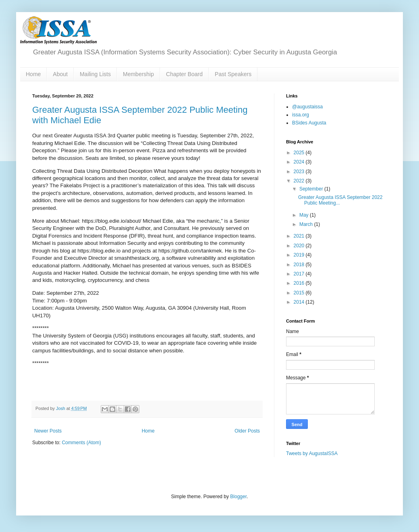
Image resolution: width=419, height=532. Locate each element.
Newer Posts (48, 431)
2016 (300, 283)
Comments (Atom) (81, 443)
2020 (300, 246)
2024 (300, 162)
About (60, 74)
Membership (138, 74)
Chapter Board (184, 74)
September (312, 189)
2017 (300, 274)
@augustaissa (307, 107)
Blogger (238, 497)
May (305, 215)
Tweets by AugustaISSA (312, 453)
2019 (300, 255)
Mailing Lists (95, 74)
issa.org (301, 115)
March (307, 224)
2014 (300, 302)
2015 (300, 293)
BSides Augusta (309, 123)
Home (33, 74)
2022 (300, 181)
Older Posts (247, 431)
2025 (300, 153)
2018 (300, 265)
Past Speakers (233, 74)
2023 (300, 172)
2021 (300, 236)
